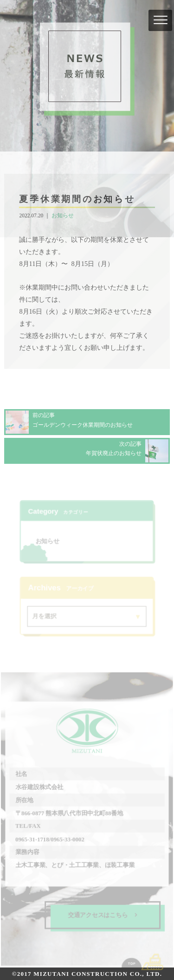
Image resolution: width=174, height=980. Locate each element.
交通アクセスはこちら (103, 914)
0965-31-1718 (32, 839)
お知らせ (63, 215)
